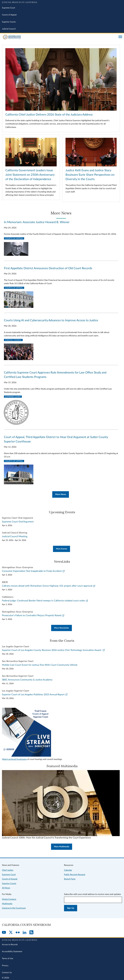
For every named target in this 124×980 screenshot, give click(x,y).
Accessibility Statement (12, 952)
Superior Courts (9, 22)
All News (6, 888)
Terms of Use (8, 958)
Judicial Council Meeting (15, 537)
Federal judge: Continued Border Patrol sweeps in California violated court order (45, 601)
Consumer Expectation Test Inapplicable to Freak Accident (33, 571)
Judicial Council (9, 29)
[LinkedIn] (25, 933)
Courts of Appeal (9, 15)
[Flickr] (18, 933)
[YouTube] (4, 933)
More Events (62, 549)
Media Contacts (9, 899)
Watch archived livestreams (14, 759)
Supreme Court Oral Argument (18, 522)
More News (61, 494)
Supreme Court (9, 8)
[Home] (59, 37)
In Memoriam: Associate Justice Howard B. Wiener (37, 222)
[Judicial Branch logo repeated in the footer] (62, 940)
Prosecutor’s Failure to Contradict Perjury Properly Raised (33, 615)
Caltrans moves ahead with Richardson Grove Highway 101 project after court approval (49, 586)
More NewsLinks (62, 628)
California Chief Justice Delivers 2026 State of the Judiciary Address (49, 115)
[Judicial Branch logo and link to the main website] (62, 2)
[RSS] (31, 933)
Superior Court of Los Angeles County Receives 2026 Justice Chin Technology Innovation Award (53, 650)
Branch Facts (70, 879)
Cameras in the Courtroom (14, 908)
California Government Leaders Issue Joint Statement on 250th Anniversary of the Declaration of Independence (30, 175)
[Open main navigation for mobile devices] (120, 37)
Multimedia (7, 904)
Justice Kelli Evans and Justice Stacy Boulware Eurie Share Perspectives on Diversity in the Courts (90, 175)
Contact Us (7, 973)
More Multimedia (62, 847)
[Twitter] (11, 933)
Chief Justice (8, 870)
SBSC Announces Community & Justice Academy (27, 680)
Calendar (68, 870)
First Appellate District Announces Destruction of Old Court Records (48, 268)
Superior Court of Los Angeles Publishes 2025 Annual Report (35, 695)
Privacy (5, 966)
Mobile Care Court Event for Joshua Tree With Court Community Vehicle (40, 665)
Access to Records (10, 945)
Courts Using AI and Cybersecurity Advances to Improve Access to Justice (51, 320)
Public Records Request (75, 875)
